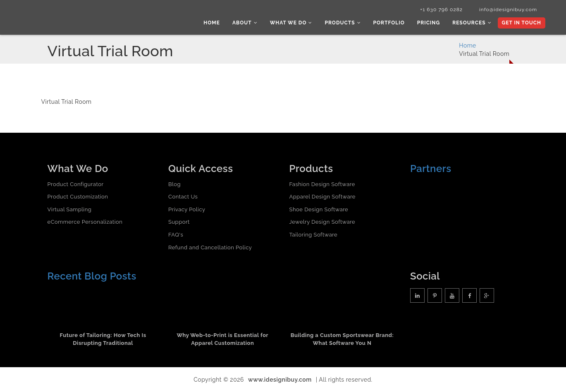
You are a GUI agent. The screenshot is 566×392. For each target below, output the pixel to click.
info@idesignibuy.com (508, 10)
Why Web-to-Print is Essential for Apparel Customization (222, 339)
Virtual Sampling (70, 209)
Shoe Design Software (319, 209)
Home (212, 23)
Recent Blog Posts (92, 276)
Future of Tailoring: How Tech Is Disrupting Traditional (103, 339)
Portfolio (389, 23)
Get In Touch (522, 23)
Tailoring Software (314, 235)
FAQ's (176, 235)
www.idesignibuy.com (280, 380)
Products (343, 23)
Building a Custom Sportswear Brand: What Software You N (342, 339)
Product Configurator (76, 184)
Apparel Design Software (322, 197)
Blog (174, 184)
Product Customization (78, 197)
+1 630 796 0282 (441, 10)
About (245, 23)
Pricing (429, 23)
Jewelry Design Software (322, 222)
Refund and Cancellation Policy (210, 247)
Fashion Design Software (322, 184)
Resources (472, 23)
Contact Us (183, 197)
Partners (431, 169)
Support (179, 222)
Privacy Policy (187, 209)
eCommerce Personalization (85, 222)
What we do (291, 23)
